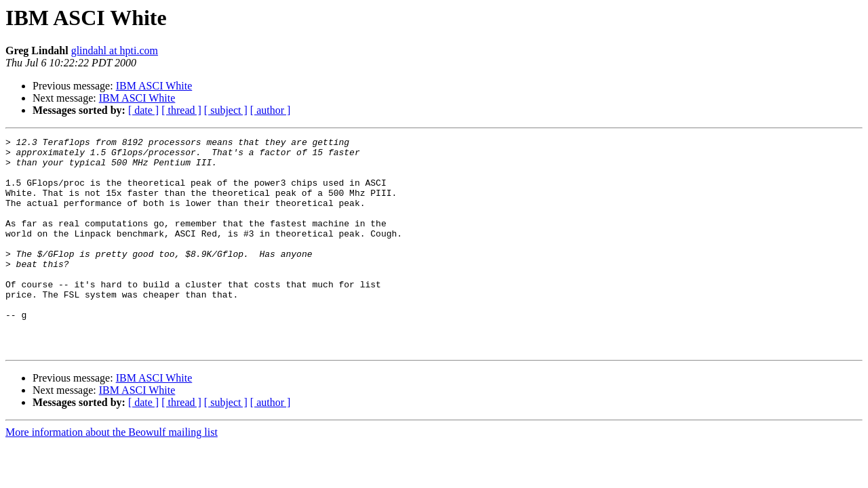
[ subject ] (226, 110)
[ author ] (271, 110)
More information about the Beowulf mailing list (112, 475)
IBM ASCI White (154, 86)
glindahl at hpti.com (115, 50)
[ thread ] (181, 110)
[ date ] (143, 110)
